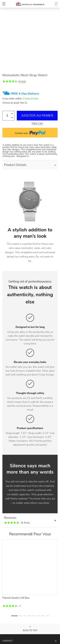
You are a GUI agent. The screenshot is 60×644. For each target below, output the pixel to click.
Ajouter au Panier (37, 116)
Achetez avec (30, 133)
